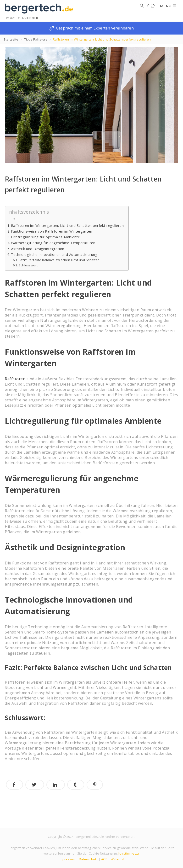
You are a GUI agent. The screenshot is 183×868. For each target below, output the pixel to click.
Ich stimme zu (129, 853)
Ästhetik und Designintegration (38, 249)
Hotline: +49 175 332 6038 (21, 18)
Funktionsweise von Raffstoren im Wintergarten (52, 231)
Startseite (11, 39)
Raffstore (40, 39)
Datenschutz (88, 859)
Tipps (28, 39)
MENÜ (168, 6)
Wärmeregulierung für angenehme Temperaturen (53, 243)
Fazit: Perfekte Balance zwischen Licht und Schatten (59, 260)
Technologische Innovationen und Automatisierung (54, 255)
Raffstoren (15, 379)
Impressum (67, 859)
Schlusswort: (29, 265)
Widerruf (117, 859)
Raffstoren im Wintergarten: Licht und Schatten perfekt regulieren (67, 226)
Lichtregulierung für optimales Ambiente (46, 237)
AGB (104, 859)
